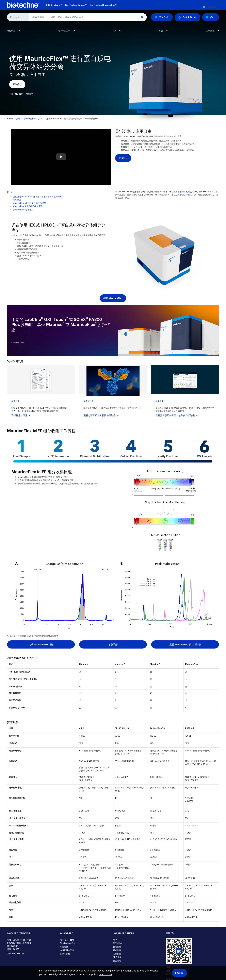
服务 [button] (117, 31)
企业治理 (117, 961)
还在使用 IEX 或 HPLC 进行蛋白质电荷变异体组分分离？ (38, 197)
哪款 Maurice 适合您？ (23, 210)
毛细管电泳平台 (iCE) (33, 118)
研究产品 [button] (14, 31)
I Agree (179, 973)
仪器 (18, 118)
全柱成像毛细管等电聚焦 (181, 192)
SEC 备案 (117, 957)
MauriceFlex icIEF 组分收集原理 (28, 206)
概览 (115, 940)
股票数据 (117, 954)
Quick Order (187, 17)
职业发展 (64, 947)
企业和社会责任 (67, 950)
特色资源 (17, 200)
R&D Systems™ (54, 5)
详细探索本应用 (20, 415)
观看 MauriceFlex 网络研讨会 (185, 644)
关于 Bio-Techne (68, 940)
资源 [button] (164, 31)
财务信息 (117, 950)
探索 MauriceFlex (113, 298)
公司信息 (117, 947)
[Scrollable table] (113, 690)
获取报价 (17, 84)
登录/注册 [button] (162, 17)
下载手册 (113, 644)
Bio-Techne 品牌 (68, 943)
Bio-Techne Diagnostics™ (103, 5)
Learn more (105, 974)
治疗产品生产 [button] (66, 31)
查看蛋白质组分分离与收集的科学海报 (175, 415)
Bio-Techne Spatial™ (76, 5)
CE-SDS (205, 192)
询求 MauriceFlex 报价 (41, 644)
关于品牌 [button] (212, 31)
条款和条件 (65, 954)
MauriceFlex (121, 192)
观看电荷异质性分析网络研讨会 (100, 415)
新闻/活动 (117, 943)
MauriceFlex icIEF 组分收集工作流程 (29, 203)
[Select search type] (17, 17)
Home (10, 118)
